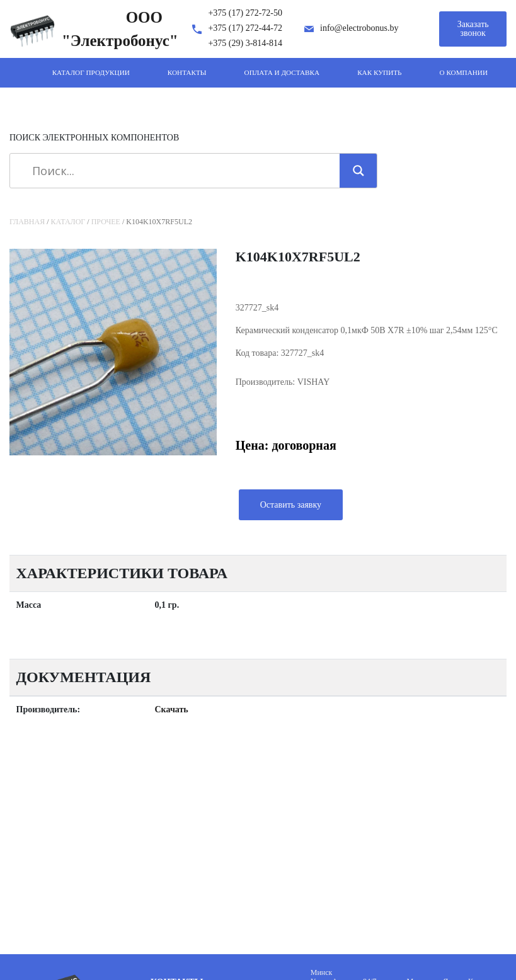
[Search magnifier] (358, 171)
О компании (464, 72)
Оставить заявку (291, 505)
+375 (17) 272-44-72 (245, 28)
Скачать (172, 709)
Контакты (187, 72)
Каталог (68, 222)
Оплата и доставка (282, 72)
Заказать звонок (473, 29)
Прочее (106, 222)
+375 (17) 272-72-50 (245, 13)
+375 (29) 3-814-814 (245, 43)
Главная (27, 222)
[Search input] (179, 171)
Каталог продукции (91, 72)
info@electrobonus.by (359, 28)
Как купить (379, 72)
